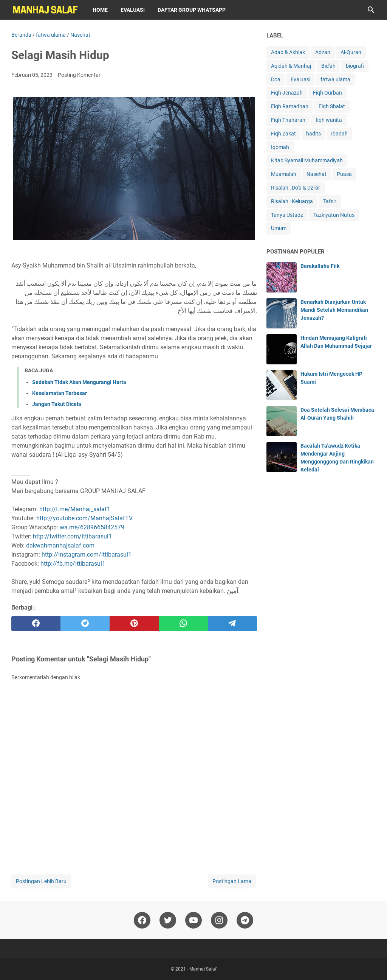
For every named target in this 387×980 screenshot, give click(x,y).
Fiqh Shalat (332, 106)
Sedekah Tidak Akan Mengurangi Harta (79, 382)
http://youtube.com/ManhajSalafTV (84, 518)
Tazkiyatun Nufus (334, 215)
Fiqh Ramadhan (290, 106)
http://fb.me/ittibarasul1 (73, 564)
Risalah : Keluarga (292, 201)
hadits (313, 134)
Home (100, 10)
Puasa (344, 174)
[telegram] (232, 624)
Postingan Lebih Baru (41, 881)
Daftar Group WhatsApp (192, 10)
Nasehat (317, 174)
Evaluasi (133, 10)
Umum (279, 228)
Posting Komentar (79, 75)
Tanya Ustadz (287, 215)
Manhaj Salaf (203, 969)
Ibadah (339, 134)
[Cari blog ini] (371, 10)
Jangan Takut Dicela (57, 404)
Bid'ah (328, 66)
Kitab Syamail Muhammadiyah (307, 160)
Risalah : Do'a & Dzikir (296, 188)
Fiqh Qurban (327, 93)
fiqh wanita (329, 120)
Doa (276, 79)
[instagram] (219, 920)
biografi (355, 66)
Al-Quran (351, 52)
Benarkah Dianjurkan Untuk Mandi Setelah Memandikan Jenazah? (334, 310)
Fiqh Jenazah (287, 93)
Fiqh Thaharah (288, 120)
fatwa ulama (335, 79)
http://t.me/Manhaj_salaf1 (75, 509)
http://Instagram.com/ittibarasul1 (87, 555)
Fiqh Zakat (283, 134)
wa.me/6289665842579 (92, 527)
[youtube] (193, 920)
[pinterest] (134, 624)
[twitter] (85, 624)
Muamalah (284, 174)
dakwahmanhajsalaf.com (60, 545)
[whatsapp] (183, 624)
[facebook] (36, 624)
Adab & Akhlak (288, 52)
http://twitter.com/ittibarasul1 (72, 536)
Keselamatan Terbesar (60, 393)
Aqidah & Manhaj (291, 66)
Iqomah (280, 147)
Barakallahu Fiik (320, 266)
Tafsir (330, 201)
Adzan (323, 52)
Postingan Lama (232, 881)
